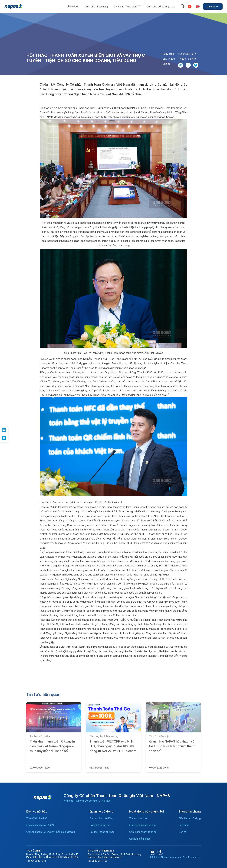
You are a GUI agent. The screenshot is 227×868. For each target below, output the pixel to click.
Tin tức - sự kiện (139, 818)
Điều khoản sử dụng (190, 818)
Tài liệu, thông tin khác (102, 832)
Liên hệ (213, 6)
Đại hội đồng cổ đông (101, 818)
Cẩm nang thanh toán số (143, 832)
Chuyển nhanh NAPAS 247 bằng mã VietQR (51, 832)
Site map (184, 825)
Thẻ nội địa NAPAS (37, 818)
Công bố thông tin (99, 825)
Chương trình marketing (142, 825)
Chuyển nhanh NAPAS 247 (41, 825)
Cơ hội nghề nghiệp (140, 839)
